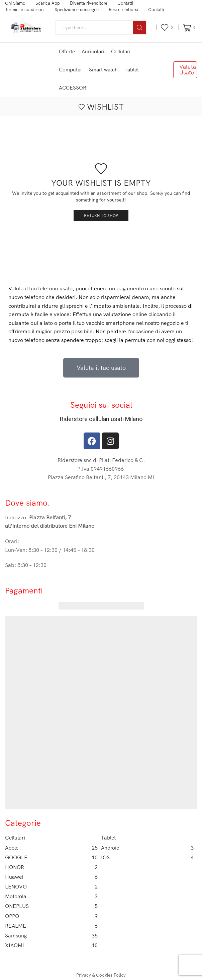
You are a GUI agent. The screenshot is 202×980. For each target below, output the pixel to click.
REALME (51, 926)
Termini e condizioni (25, 9)
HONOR (51, 867)
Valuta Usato (188, 69)
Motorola (51, 896)
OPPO (51, 916)
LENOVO (51, 887)
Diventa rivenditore (89, 3)
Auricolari (93, 51)
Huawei (51, 877)
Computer (71, 70)
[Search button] (139, 27)
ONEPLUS (51, 906)
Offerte (67, 51)
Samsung (51, 936)
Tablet (132, 70)
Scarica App (48, 3)
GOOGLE (51, 857)
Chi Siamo (15, 3)
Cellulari (121, 51)
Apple (51, 848)
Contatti (125, 3)
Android (147, 848)
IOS (147, 857)
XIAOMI (51, 945)
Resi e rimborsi (123, 9)
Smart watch (103, 70)
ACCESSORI (73, 88)
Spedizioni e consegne (77, 9)
